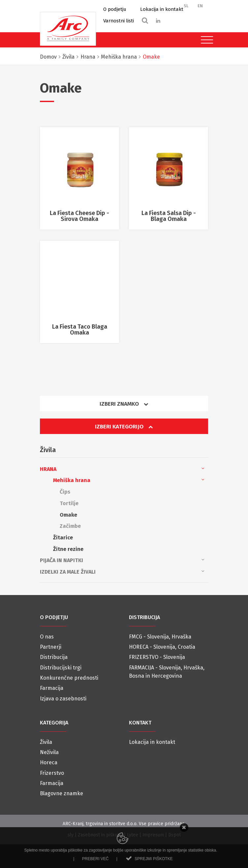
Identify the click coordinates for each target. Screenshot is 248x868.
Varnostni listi (119, 21)
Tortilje (69, 503)
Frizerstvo (52, 773)
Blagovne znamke (62, 793)
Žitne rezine (68, 549)
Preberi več (95, 859)
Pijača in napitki (122, 560)
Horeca (49, 762)
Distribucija (54, 657)
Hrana (122, 469)
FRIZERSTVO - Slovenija (157, 657)
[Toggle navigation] (205, 40)
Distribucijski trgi (61, 668)
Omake (68, 515)
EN (200, 6)
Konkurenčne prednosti (69, 678)
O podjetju (115, 9)
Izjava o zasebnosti (63, 699)
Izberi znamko (124, 404)
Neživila (49, 752)
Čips (65, 492)
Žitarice (63, 538)
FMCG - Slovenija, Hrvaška (160, 637)
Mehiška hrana (129, 480)
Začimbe (70, 526)
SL (186, 6)
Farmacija (52, 688)
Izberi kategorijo (124, 427)
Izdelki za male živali (122, 571)
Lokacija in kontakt (162, 9)
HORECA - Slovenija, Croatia (162, 647)
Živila (46, 742)
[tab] (124, 406)
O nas (47, 637)
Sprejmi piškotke (154, 859)
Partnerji (51, 647)
